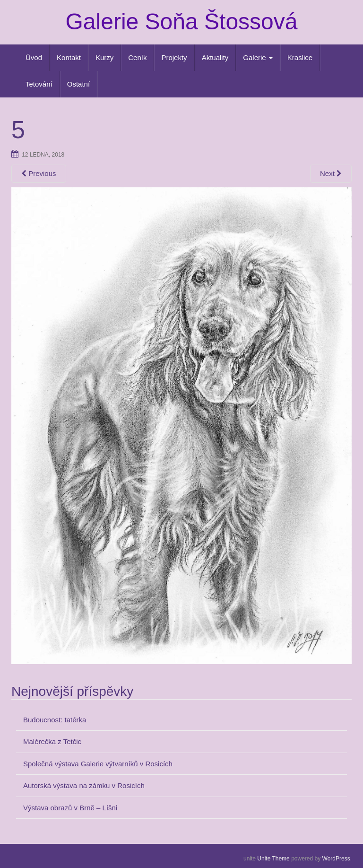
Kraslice (300, 57)
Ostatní (78, 84)
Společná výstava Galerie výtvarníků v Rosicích (98, 764)
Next (331, 173)
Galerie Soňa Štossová (182, 22)
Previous (39, 173)
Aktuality (215, 57)
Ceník (137, 57)
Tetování (39, 84)
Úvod (34, 57)
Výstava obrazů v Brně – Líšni (70, 808)
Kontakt (69, 57)
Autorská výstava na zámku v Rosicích (84, 785)
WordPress (336, 859)
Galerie (258, 57)
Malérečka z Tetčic (52, 741)
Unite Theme (273, 859)
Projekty (174, 57)
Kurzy (104, 57)
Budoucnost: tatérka (55, 720)
